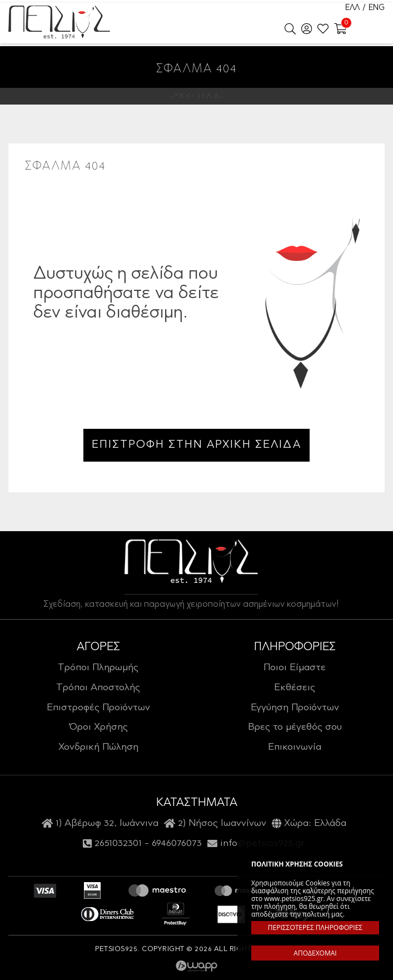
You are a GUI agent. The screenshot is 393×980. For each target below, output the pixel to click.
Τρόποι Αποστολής (98, 688)
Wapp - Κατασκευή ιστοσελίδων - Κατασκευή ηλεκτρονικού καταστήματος (196, 966)
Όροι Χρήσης (98, 727)
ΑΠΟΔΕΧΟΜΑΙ (315, 953)
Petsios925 (59, 22)
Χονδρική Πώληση (98, 748)
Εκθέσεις (295, 688)
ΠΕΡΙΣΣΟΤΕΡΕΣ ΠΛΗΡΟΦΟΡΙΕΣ (315, 927)
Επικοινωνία (295, 748)
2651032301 (118, 844)
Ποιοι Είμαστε (295, 668)
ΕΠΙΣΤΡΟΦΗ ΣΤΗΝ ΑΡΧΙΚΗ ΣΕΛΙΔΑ (196, 445)
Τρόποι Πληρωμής (98, 668)
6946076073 (177, 844)
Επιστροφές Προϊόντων (98, 708)
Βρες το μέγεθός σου (295, 727)
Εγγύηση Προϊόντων (295, 708)
